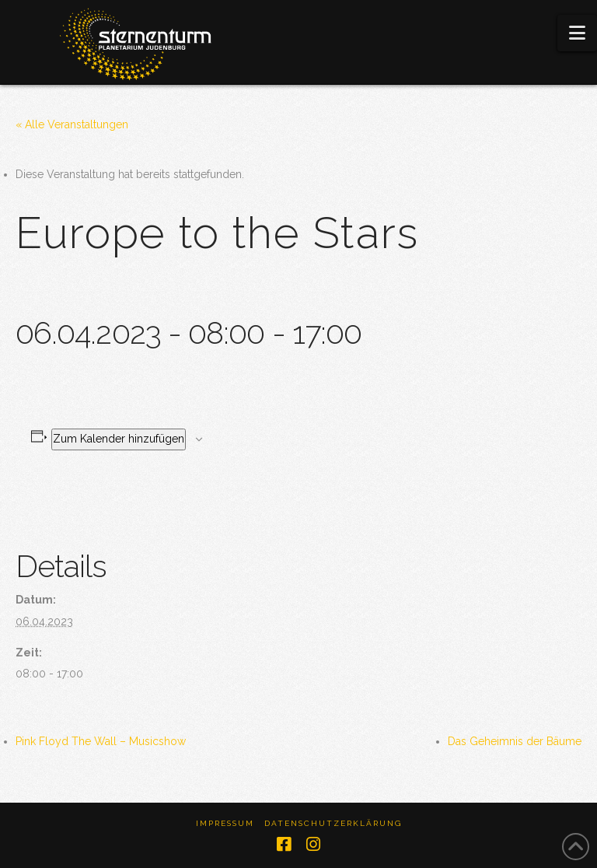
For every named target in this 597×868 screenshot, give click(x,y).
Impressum (225, 823)
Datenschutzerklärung (333, 823)
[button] (577, 33)
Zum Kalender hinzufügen (119, 439)
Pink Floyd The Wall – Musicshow (101, 741)
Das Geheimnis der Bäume (515, 741)
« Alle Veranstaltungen (72, 124)
